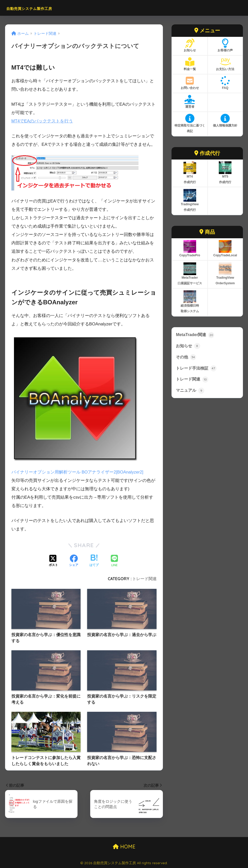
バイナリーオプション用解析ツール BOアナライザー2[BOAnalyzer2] (78, 472)
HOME (124, 847)
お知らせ (189, 346)
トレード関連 (144, 578)
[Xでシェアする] (53, 561)
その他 (186, 358)
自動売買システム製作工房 (43, 8)
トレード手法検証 (197, 369)
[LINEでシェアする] (114, 561)
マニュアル (191, 392)
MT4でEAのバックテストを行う (42, 121)
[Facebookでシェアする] (74, 561)
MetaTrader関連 (196, 335)
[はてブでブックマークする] (94, 561)
